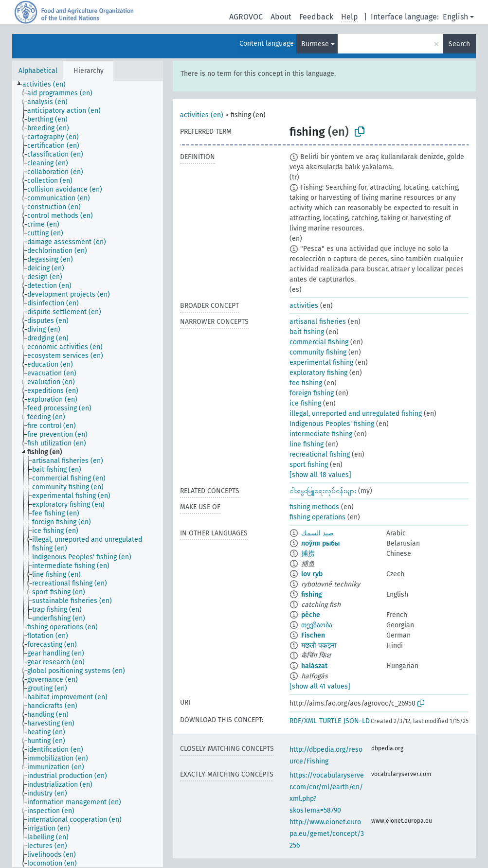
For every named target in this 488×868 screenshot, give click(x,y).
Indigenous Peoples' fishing (332, 424)
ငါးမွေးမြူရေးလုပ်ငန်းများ (323, 491)
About (281, 17)
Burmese (315, 44)
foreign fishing (312, 393)
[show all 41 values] (320, 686)
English (455, 17)
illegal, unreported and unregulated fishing (356, 414)
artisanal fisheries (318, 322)
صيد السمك (317, 533)
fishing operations (317, 517)
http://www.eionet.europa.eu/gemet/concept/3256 (327, 834)
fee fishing (306, 383)
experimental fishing (321, 363)
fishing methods (314, 507)
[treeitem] (48, 85)
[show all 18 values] (320, 475)
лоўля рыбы (320, 543)
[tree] (88, 474)
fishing (312, 594)
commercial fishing (319, 342)
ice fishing (305, 403)
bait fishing (307, 332)
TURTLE (330, 721)
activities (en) (202, 115)
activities (304, 306)
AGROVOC (246, 17)
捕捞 (308, 554)
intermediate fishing (321, 434)
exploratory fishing (318, 373)
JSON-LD (357, 721)
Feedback (316, 17)
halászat (314, 666)
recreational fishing (320, 454)
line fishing (307, 444)
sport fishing (309, 465)
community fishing (318, 352)
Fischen (313, 635)
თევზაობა (317, 625)
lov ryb (312, 574)
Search (459, 44)
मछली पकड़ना (319, 646)
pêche (311, 615)
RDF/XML (303, 721)
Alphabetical (38, 71)
